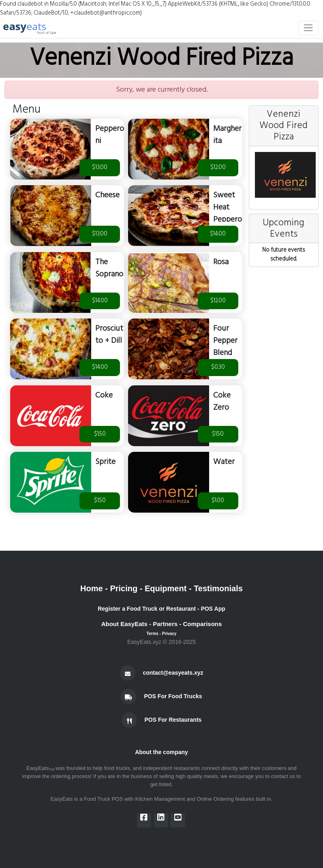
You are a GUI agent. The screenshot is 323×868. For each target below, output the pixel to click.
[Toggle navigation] (309, 28)
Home (92, 588)
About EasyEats (124, 624)
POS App (213, 609)
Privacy (169, 634)
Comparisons (202, 624)
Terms (153, 634)
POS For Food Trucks (173, 696)
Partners (165, 624)
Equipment (166, 588)
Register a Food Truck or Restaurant (147, 609)
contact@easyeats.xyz (173, 672)
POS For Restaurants (173, 719)
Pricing (124, 588)
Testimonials (218, 588)
